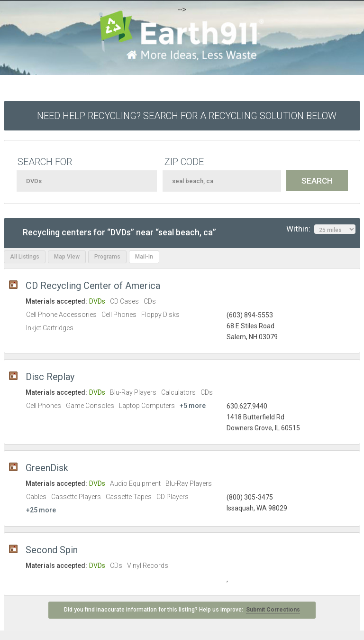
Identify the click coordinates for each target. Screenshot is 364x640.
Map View (67, 257)
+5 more (193, 406)
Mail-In (144, 257)
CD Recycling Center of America (93, 286)
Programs (107, 257)
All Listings (25, 257)
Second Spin (52, 550)
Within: (321, 229)
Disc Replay (50, 377)
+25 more (41, 510)
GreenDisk (47, 468)
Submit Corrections (273, 610)
